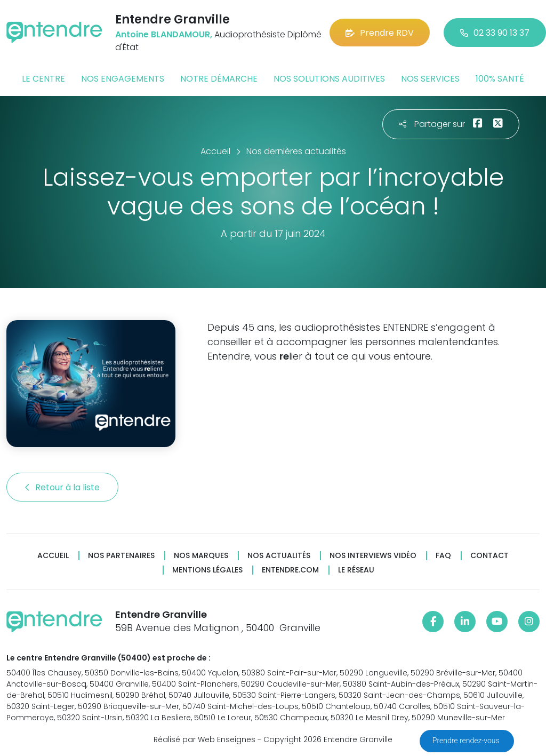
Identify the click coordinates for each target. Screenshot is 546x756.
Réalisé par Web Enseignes (204, 739)
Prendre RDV (380, 33)
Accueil (53, 556)
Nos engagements (123, 79)
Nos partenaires (121, 556)
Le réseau (356, 570)
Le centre (43, 79)
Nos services (430, 79)
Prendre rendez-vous (467, 741)
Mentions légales (207, 570)
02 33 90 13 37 (495, 33)
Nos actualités (279, 556)
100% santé (500, 79)
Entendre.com (290, 570)
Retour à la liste (62, 487)
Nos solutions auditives (329, 79)
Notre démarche (219, 79)
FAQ (443, 556)
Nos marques (201, 556)
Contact (489, 556)
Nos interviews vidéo (373, 556)
